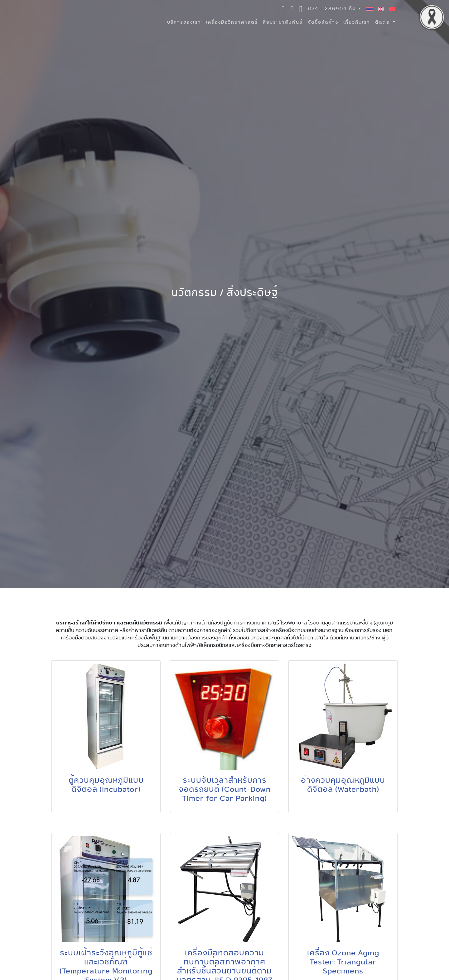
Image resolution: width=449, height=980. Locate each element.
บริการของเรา (184, 22)
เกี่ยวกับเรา (357, 22)
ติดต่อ (383, 22)
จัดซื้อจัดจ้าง (323, 22)
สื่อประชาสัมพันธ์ (283, 22)
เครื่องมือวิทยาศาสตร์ (232, 22)
